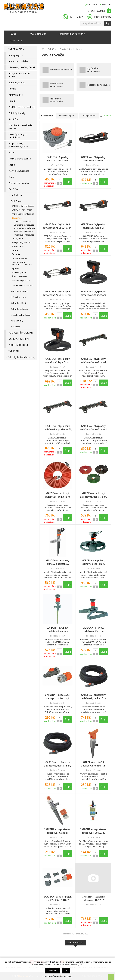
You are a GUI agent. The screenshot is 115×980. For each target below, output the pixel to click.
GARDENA (52, 49)
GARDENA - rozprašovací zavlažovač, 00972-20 (93, 831)
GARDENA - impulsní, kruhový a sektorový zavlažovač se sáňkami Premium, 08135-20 (93, 562)
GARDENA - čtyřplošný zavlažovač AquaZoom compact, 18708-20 (58, 361)
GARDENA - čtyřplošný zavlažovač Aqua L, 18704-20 (57, 226)
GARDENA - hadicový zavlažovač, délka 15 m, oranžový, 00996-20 (57, 495)
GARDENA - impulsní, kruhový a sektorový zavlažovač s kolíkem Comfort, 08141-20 (57, 562)
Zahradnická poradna (72, 34)
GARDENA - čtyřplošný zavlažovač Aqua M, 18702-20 (93, 226)
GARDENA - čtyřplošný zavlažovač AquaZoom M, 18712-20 (58, 428)
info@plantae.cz (103, 17)
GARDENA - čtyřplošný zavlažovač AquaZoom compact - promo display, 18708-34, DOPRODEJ (93, 293)
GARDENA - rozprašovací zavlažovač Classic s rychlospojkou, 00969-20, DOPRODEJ (57, 831)
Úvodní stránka (43, 50)
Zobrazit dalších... (75, 943)
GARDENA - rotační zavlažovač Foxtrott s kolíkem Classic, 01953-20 (93, 764)
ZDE (70, 976)
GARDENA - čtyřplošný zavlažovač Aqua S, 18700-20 (58, 293)
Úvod (14, 34)
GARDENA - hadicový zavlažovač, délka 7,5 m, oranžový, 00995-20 (93, 495)
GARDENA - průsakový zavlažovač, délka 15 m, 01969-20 (93, 697)
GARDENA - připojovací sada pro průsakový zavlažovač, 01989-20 (57, 697)
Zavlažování (65, 49)
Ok (66, 971)
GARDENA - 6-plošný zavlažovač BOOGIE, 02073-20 (57, 159)
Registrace (92, 4)
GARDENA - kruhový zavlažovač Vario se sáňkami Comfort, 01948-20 (93, 630)
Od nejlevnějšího (67, 116)
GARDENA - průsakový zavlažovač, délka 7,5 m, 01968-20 (57, 764)
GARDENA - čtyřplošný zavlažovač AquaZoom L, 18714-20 (93, 361)
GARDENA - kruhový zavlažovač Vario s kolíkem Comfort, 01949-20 (57, 630)
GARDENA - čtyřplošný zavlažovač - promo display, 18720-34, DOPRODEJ (93, 159)
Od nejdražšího (89, 116)
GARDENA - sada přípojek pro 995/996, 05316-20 (57, 898)
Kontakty (16, 41)
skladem (107, 116)
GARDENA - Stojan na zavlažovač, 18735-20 (93, 898)
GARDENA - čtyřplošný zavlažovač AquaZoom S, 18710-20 (93, 428)
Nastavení (52, 971)
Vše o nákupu (38, 34)
